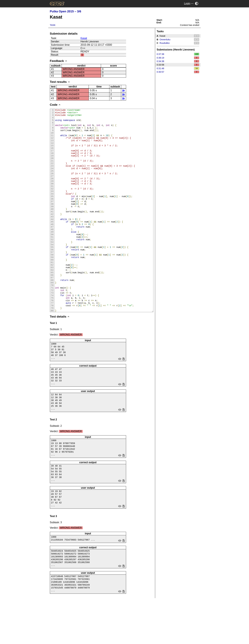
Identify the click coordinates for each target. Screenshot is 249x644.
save (124, 398)
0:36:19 (178, 58)
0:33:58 (178, 65)
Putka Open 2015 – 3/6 (66, 11)
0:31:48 (178, 68)
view (120, 398)
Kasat (84, 38)
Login (187, 3)
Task (53, 25)
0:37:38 (178, 54)
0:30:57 (178, 72)
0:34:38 (178, 61)
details (123, 90)
